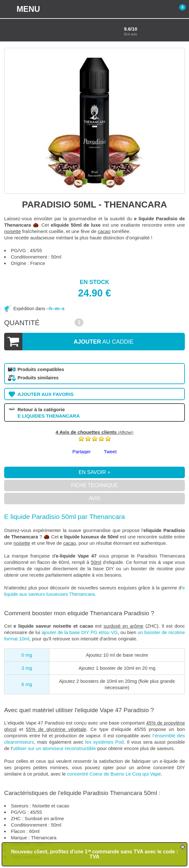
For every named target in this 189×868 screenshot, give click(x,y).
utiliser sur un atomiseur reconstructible (54, 748)
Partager (82, 452)
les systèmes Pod (104, 742)
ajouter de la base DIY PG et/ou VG (80, 632)
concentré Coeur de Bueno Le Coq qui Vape (114, 774)
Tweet (110, 452)
